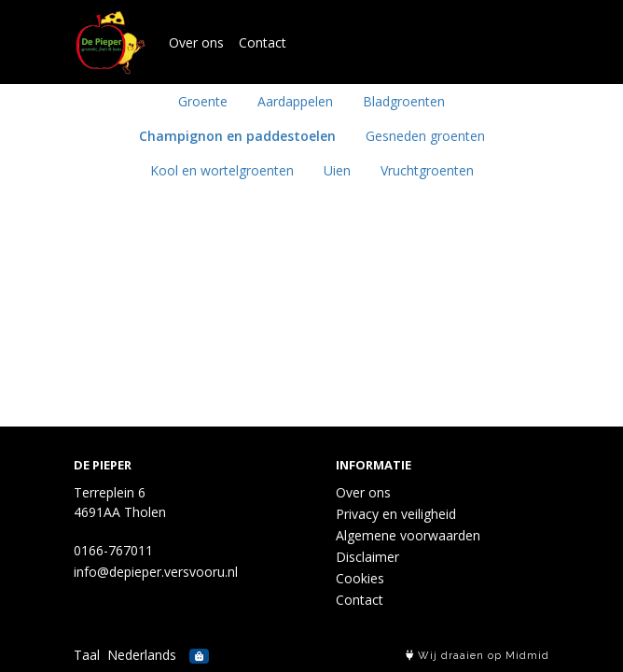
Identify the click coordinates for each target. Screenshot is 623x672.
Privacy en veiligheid (396, 514)
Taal (87, 655)
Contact (263, 42)
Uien (337, 170)
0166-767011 (113, 550)
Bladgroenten (404, 101)
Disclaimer (367, 557)
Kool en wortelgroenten (222, 170)
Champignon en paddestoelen (237, 136)
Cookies (360, 578)
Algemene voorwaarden (408, 535)
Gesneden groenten (425, 136)
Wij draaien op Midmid (478, 656)
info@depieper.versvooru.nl (156, 572)
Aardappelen (295, 101)
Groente (203, 101)
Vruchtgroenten (427, 170)
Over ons (196, 42)
